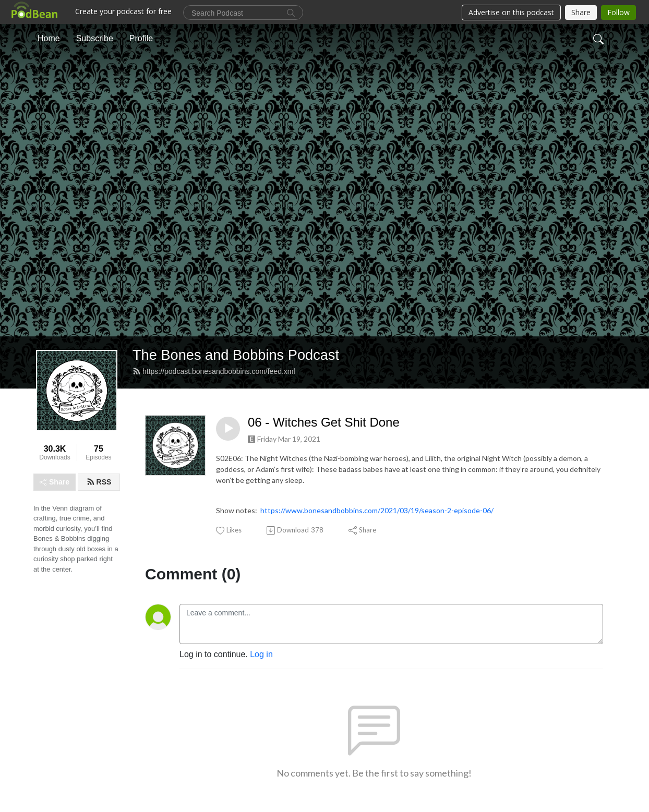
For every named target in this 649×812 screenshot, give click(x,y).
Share (55, 482)
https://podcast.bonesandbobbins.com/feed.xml (214, 371)
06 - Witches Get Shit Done (324, 422)
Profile (141, 38)
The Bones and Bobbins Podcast (236, 355)
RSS (99, 482)
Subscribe (95, 38)
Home (49, 38)
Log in (261, 654)
